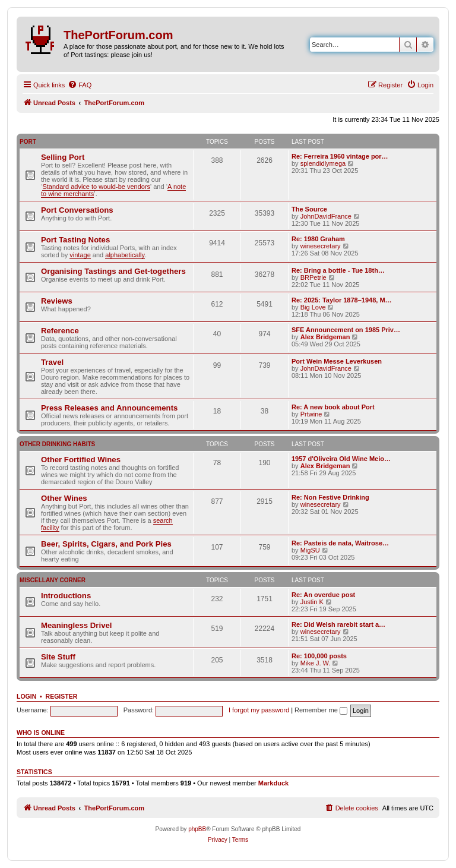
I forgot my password (259, 710)
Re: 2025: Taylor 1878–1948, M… (342, 300)
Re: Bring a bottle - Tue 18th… (338, 270)
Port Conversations (77, 210)
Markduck (273, 783)
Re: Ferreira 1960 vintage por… (340, 156)
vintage (80, 255)
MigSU (310, 550)
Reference (60, 331)
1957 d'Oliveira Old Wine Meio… (341, 459)
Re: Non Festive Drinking (330, 497)
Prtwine (311, 414)
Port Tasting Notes (75, 240)
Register (62, 696)
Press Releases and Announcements (109, 408)
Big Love (313, 307)
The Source (309, 209)
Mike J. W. (316, 663)
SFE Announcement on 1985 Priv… (346, 330)
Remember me (321, 710)
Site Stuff (58, 657)
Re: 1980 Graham (318, 239)
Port (28, 142)
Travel (52, 362)
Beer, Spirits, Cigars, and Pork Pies (106, 544)
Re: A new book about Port (333, 407)
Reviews (57, 301)
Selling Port (63, 157)
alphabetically (125, 255)
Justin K (312, 602)
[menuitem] (80, 85)
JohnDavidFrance (326, 216)
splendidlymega (323, 163)
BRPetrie (313, 277)
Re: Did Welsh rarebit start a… (338, 624)
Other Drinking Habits (57, 444)
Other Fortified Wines (81, 460)
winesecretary (321, 246)
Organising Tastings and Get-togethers (113, 271)
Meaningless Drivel (76, 625)
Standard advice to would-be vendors (96, 187)
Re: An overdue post (323, 595)
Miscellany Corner (53, 580)
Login (26, 696)
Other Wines (64, 498)
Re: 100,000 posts (319, 656)
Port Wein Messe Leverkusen (337, 361)
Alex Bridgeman (325, 337)
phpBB (197, 829)
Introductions (66, 596)
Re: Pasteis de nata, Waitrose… (340, 543)
